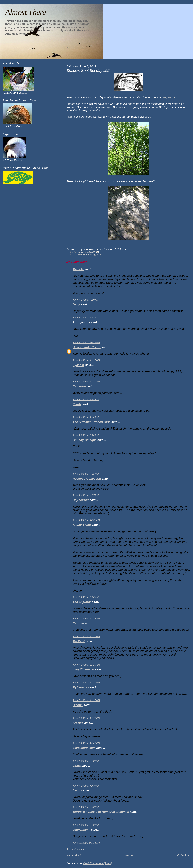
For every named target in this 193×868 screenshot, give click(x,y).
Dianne (78, 705)
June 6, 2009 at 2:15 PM (86, 399)
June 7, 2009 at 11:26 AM (86, 700)
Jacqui (77, 790)
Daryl (76, 304)
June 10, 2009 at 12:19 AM (87, 843)
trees (99, 255)
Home (129, 855)
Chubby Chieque (85, 440)
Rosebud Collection (87, 479)
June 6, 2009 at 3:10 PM (86, 435)
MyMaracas (81, 687)
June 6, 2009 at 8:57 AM (86, 318)
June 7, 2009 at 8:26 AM (86, 597)
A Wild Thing (82, 525)
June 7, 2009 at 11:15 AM (86, 619)
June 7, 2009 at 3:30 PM (86, 761)
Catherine (79, 386)
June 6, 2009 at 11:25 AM (86, 360)
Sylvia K (78, 365)
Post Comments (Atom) (98, 863)
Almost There (25, 12)
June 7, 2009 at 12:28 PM (86, 718)
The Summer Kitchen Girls (92, 422)
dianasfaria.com (84, 748)
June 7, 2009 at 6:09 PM (86, 825)
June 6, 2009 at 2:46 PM (86, 417)
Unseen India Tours (87, 347)
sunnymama (81, 830)
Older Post (184, 855)
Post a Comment (76, 849)
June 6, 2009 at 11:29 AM (86, 382)
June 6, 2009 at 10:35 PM (86, 520)
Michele (78, 269)
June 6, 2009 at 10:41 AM (86, 343)
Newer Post (74, 855)
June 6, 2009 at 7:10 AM (86, 300)
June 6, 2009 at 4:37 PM (86, 495)
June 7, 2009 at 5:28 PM (86, 807)
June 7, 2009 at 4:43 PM (86, 786)
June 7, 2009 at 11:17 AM (86, 636)
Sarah (77, 404)
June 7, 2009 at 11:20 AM (86, 683)
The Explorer (82, 602)
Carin (76, 623)
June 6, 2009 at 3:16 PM (86, 474)
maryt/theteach (83, 669)
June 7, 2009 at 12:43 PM (86, 743)
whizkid (78, 723)
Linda (77, 766)
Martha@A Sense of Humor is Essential (101, 812)
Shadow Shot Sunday (85, 255)
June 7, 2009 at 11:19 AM (86, 665)
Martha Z (79, 641)
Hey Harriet (81, 500)
